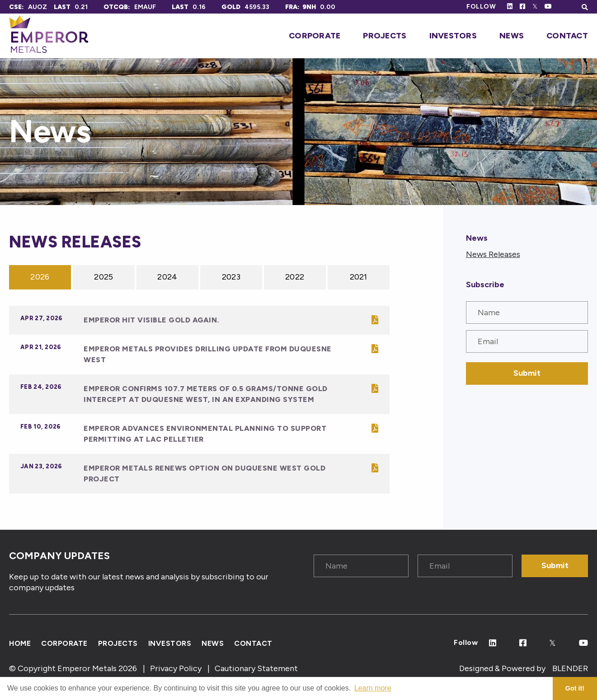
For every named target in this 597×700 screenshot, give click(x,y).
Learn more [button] (373, 688)
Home (20, 643)
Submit (527, 373)
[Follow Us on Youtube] (548, 7)
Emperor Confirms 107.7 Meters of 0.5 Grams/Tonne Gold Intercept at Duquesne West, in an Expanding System (206, 394)
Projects (385, 36)
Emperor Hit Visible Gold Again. (151, 320)
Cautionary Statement (256, 668)
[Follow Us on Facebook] (522, 7)
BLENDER (570, 668)
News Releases (493, 254)
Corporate (315, 36)
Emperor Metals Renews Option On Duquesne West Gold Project (204, 474)
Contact (567, 36)
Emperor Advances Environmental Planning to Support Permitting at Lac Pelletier (205, 434)
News (512, 36)
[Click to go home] (49, 36)
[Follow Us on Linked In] (510, 7)
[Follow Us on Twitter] (535, 7)
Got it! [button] (575, 688)
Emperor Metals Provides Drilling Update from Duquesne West (208, 354)
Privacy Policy (176, 668)
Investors (453, 36)
